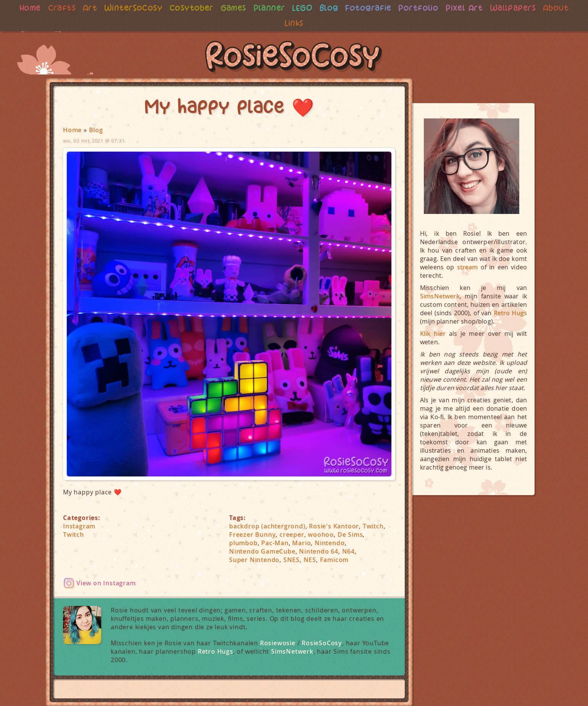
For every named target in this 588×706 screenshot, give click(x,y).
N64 (348, 551)
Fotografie (370, 8)
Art (85, 8)
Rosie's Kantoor (334, 526)
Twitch (73, 534)
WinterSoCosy (129, 8)
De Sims (350, 534)
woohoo (321, 534)
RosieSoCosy (294, 58)
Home (23, 8)
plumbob (243, 543)
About (562, 8)
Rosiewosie (278, 643)
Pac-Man (275, 543)
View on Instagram (106, 583)
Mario (301, 543)
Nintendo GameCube (262, 551)
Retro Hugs (216, 651)
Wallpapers (518, 8)
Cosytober (189, 8)
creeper (292, 534)
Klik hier (433, 334)
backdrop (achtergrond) (267, 526)
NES (310, 560)
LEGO (302, 8)
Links (294, 23)
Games (232, 8)
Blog (329, 8)
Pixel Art (468, 8)
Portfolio (421, 8)
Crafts (56, 8)
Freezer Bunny (252, 534)
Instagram (79, 526)
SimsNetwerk (292, 651)
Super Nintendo (254, 560)
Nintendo (330, 543)
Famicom (334, 560)
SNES (292, 560)
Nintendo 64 (319, 551)
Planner (268, 8)
